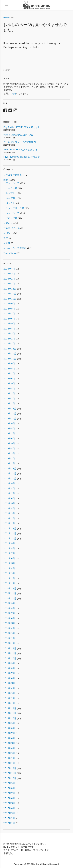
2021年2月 (9, 578)
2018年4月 (9, 748)
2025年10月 (10, 299)
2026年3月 (9, 274)
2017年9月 (9, 783)
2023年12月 (10, 409)
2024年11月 (10, 354)
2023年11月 (10, 413)
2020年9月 (9, 603)
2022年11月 (10, 473)
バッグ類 (9, 198)
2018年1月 (9, 763)
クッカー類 (10, 188)
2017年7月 (9, 793)
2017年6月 (9, 798)
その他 (7, 243)
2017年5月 (9, 803)
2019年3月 (9, 693)
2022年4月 (9, 508)
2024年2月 (9, 399)
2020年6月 (9, 618)
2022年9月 (9, 483)
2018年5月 (9, 743)
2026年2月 (9, 279)
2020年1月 (9, 643)
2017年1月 (9, 823)
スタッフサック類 (14, 208)
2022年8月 (9, 488)
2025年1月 (9, 344)
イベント (8, 233)
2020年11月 (10, 593)
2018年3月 (9, 753)
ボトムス (9, 203)
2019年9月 (9, 663)
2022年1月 (9, 523)
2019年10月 (10, 658)
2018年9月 (9, 723)
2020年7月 (9, 613)
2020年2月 (9, 638)
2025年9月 (9, 304)
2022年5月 (9, 503)
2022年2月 (9, 518)
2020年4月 (9, 628)
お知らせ (8, 223)
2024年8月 (9, 369)
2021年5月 (9, 563)
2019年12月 (10, 648)
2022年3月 (9, 513)
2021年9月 (9, 543)
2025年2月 (9, 339)
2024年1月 (9, 403)
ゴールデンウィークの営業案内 (20, 142)
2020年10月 (10, 598)
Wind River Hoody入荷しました (20, 150)
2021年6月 (9, 558)
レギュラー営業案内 (14, 175)
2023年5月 (9, 443)
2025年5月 (9, 324)
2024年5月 (9, 383)
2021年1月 (9, 583)
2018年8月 (9, 728)
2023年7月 (9, 433)
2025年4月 (9, 329)
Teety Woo (10, 253)
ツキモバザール (11, 228)
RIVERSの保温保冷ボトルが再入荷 (21, 157)
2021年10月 (10, 538)
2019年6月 (9, 678)
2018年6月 (9, 738)
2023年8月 (9, 429)
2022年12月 (10, 469)
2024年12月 (10, 349)
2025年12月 (10, 289)
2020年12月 (10, 588)
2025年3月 (9, 334)
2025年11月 (10, 294)
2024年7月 (9, 374)
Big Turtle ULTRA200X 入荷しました (23, 127)
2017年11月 (10, 773)
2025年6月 (9, 319)
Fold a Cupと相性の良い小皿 (18, 135)
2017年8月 (9, 788)
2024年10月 (10, 359)
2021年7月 (9, 553)
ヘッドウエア (11, 213)
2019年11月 (10, 653)
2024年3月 (9, 393)
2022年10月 (10, 479)
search (7, 70)
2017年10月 (10, 778)
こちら (13, 93)
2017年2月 (9, 818)
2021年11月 (10, 533)
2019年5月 (9, 683)
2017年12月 (10, 768)
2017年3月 (9, 813)
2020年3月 (9, 633)
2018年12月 (10, 708)
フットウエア (11, 183)
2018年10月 (10, 718)
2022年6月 (9, 498)
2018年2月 (9, 758)
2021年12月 (10, 528)
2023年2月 (9, 459)
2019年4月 (9, 688)
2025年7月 (9, 314)
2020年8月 (9, 608)
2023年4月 (9, 449)
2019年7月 (9, 673)
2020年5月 (9, 623)
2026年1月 (9, 284)
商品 (6, 180)
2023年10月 (10, 419)
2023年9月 (9, 423)
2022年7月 (9, 493)
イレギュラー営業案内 (15, 248)
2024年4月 (9, 389)
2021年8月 (9, 548)
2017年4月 (9, 808)
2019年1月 (9, 703)
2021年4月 (9, 568)
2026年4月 (9, 269)
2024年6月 (9, 379)
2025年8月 (9, 309)
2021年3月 (9, 573)
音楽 (6, 238)
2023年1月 (9, 463)
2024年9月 (9, 364)
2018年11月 (10, 713)
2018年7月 (9, 733)
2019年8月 (9, 668)
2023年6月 (9, 439)
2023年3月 (9, 453)
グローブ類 (10, 218)
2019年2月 (9, 698)
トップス (9, 193)
